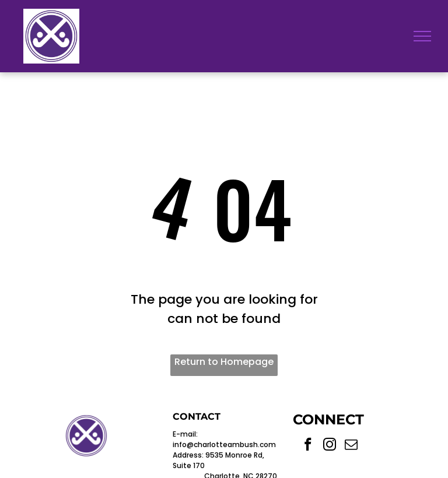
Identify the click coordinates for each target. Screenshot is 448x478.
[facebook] (308, 446)
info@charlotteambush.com (224, 444)
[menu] (422, 36)
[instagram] (330, 446)
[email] (351, 446)
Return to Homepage (224, 362)
